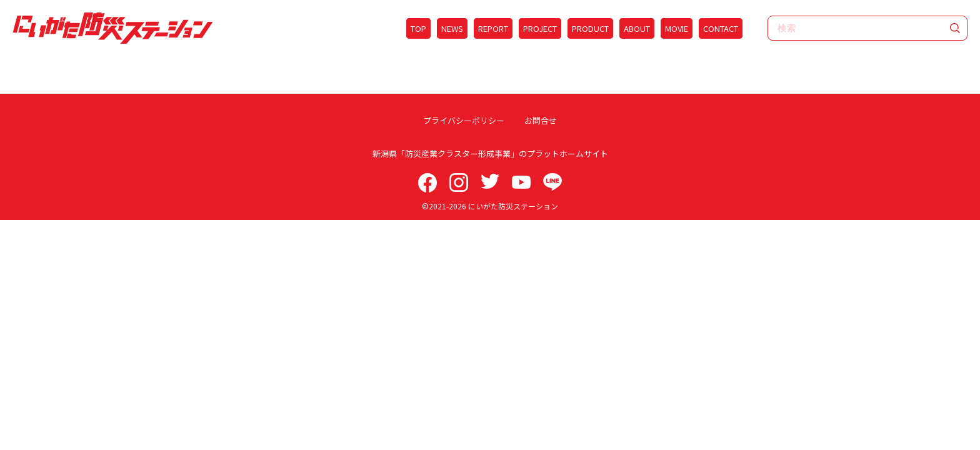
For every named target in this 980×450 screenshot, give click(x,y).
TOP (418, 28)
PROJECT (540, 28)
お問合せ (537, 120)
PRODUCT (590, 28)
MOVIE (677, 28)
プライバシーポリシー (467, 120)
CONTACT (721, 28)
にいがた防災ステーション (513, 206)
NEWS (452, 28)
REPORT (493, 28)
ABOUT (637, 28)
